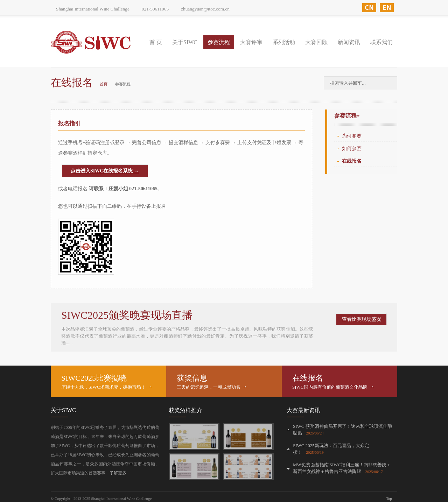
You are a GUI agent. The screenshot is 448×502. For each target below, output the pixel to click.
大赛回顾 (316, 42)
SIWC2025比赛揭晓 (94, 378)
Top (389, 499)
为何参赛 (352, 136)
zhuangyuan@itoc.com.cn (205, 9)
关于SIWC (185, 42)
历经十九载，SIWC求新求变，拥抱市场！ (103, 387)
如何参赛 (352, 149)
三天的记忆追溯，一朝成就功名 (209, 387)
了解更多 (118, 473)
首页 (104, 84)
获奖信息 (192, 378)
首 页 (156, 42)
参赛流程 (219, 42)
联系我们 (381, 42)
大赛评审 (251, 42)
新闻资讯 (349, 42)
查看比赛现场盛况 (362, 319)
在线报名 (352, 161)
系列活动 (284, 42)
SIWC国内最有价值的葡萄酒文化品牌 (330, 387)
